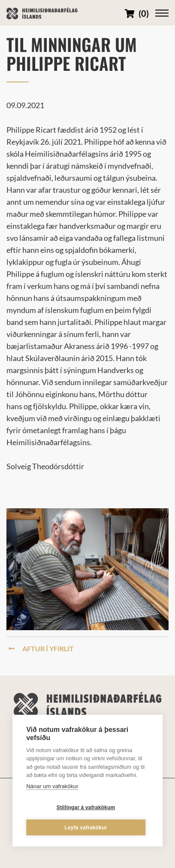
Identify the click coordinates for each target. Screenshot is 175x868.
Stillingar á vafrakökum (86, 807)
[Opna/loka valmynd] (162, 13)
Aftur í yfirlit (41, 648)
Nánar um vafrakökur (52, 786)
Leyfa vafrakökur (86, 828)
